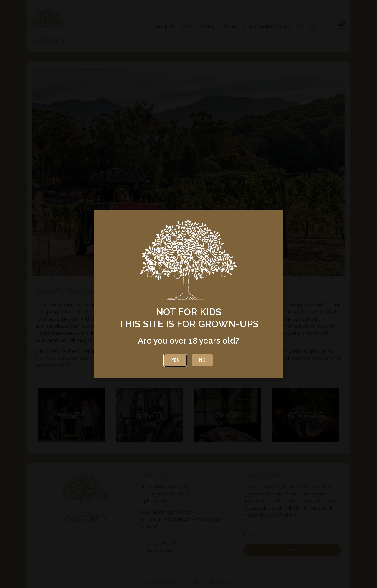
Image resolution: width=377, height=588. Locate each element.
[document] (188, 294)
